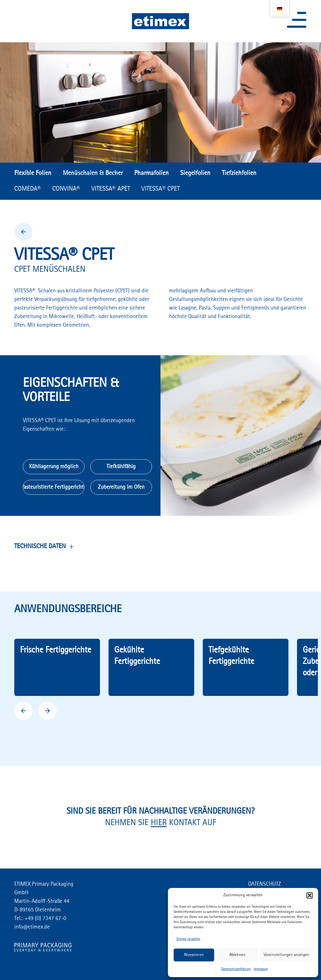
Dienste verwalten (188, 939)
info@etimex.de (32, 927)
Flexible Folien (33, 173)
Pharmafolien (152, 173)
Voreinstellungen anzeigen (286, 955)
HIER (159, 823)
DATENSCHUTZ (265, 884)
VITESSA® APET (111, 189)
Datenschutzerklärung (236, 969)
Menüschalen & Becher (93, 173)
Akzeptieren (194, 955)
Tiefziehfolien (239, 173)
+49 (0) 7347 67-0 (45, 919)
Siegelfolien (195, 173)
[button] (310, 895)
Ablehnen (237, 955)
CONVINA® (66, 189)
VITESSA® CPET (160, 189)
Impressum (261, 969)
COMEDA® (28, 189)
